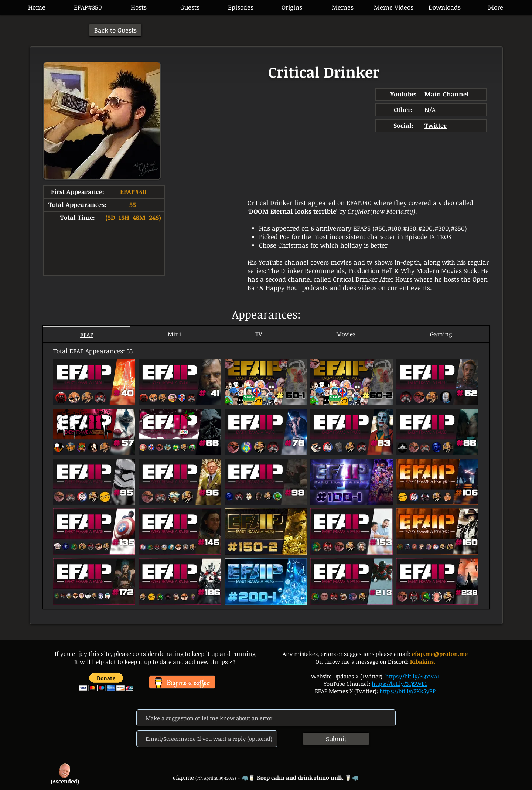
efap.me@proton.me (440, 654)
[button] (241, 7)
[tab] (87, 334)
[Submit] (336, 739)
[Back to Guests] (115, 30)
